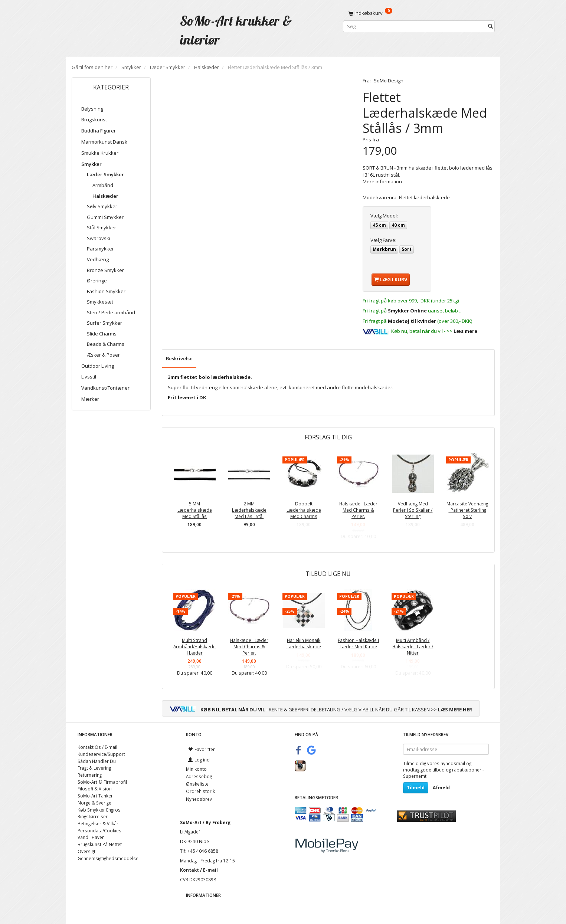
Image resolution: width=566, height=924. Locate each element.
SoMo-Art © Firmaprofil (102, 782)
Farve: (383, 240)
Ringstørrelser (93, 816)
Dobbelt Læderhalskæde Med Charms (304, 510)
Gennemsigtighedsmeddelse (108, 858)
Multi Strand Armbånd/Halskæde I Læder (194, 646)
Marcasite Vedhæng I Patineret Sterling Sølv (467, 510)
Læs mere (465, 331)
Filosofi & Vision (95, 789)
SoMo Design (389, 81)
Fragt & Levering (94, 768)
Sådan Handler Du (97, 761)
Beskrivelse (179, 358)
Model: (384, 216)
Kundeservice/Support (101, 754)
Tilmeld (416, 788)
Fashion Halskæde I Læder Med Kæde (358, 643)
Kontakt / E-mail (199, 870)
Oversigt (86, 851)
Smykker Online (407, 311)
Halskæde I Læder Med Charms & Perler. (358, 510)
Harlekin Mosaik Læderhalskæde (304, 643)
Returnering (90, 775)
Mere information (382, 181)
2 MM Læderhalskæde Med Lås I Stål (249, 510)
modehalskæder (374, 387)
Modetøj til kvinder (412, 321)
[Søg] (490, 27)
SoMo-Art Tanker (95, 796)
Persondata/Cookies (99, 830)
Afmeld (441, 788)
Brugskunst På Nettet (100, 844)
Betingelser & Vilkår (98, 823)
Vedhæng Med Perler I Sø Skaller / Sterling (413, 510)
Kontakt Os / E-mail (97, 747)
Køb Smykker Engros (99, 810)
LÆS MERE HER (455, 710)
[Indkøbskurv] (419, 13)
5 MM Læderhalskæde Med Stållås (195, 510)
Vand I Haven (91, 837)
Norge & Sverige (94, 803)
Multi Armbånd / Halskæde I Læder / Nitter (413, 646)
